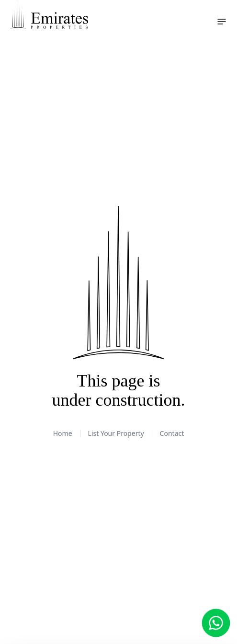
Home (63, 433)
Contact (172, 433)
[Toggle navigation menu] (222, 22)
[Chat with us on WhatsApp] (216, 623)
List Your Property (116, 433)
